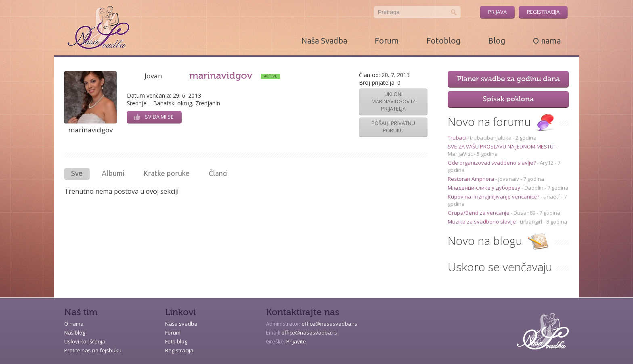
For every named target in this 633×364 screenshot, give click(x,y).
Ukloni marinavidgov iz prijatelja (393, 101)
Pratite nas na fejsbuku (93, 350)
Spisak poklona (508, 99)
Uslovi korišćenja (85, 341)
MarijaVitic (460, 154)
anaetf (552, 197)
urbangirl (531, 222)
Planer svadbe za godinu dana (508, 79)
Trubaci (457, 138)
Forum (387, 41)
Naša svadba (181, 324)
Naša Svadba (324, 41)
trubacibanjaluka (491, 138)
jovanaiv (509, 179)
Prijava (497, 12)
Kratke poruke (167, 173)
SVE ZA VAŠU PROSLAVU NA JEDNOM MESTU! (502, 146)
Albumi (113, 173)
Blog (497, 41)
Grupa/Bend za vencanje (479, 213)
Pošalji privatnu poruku (393, 127)
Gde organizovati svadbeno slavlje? (492, 163)
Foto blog (176, 341)
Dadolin (534, 188)
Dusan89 (524, 213)
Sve (77, 173)
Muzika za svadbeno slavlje (482, 222)
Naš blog (75, 333)
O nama (547, 41)
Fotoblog (443, 41)
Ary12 (547, 163)
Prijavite (296, 341)
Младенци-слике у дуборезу (485, 188)
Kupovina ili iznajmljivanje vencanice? (494, 197)
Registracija (543, 12)
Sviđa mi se (154, 117)
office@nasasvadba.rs (329, 324)
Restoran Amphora (472, 179)
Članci (218, 173)
